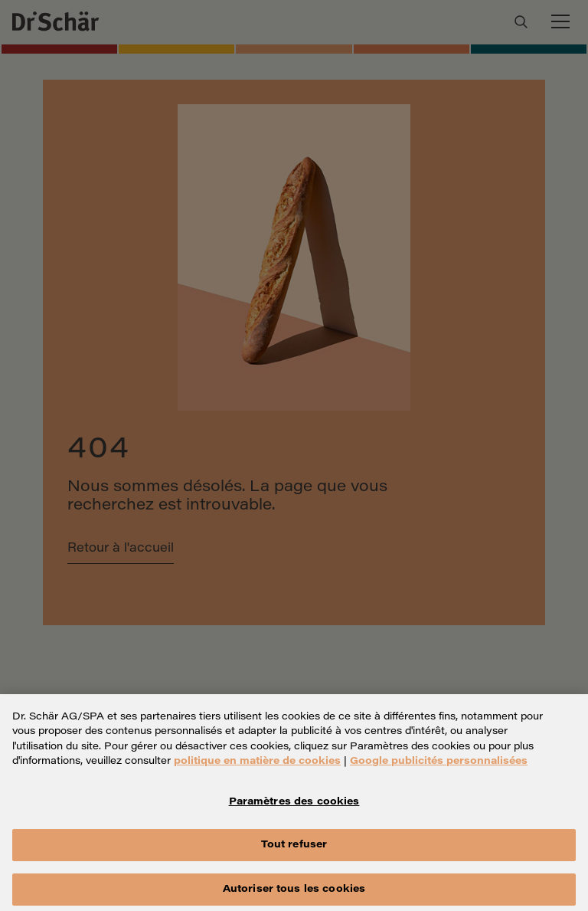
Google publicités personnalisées (439, 767)
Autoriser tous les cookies (294, 895)
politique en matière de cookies (257, 767)
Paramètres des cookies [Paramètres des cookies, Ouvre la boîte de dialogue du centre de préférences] (294, 807)
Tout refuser (294, 850)
